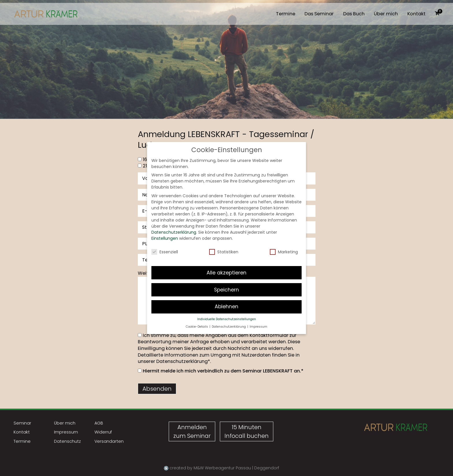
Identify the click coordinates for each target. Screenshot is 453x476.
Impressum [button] (258, 320)
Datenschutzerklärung (182, 361)
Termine (286, 14)
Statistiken (224, 245)
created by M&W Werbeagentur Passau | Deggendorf (221, 468)
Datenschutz (67, 441)
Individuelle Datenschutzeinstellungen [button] (227, 313)
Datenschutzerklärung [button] (229, 320)
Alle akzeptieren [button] (226, 266)
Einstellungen (165, 232)
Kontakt (416, 14)
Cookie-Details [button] (197, 320)
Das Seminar (319, 14)
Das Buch (354, 14)
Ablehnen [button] (226, 300)
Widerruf (103, 432)
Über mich (386, 14)
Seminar (22, 423)
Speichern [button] (226, 283)
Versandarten (109, 441)
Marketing (284, 245)
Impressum (66, 432)
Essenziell (165, 245)
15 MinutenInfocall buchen (247, 431)
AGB (99, 423)
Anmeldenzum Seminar (192, 431)
